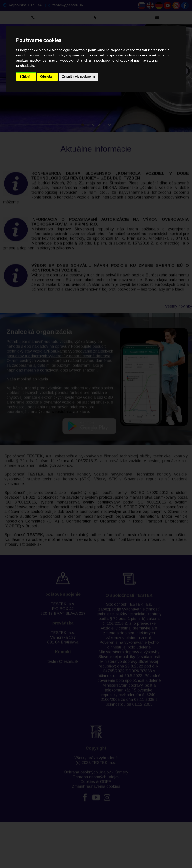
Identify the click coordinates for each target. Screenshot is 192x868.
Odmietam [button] (47, 77)
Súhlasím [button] (26, 77)
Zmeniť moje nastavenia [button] (79, 77)
